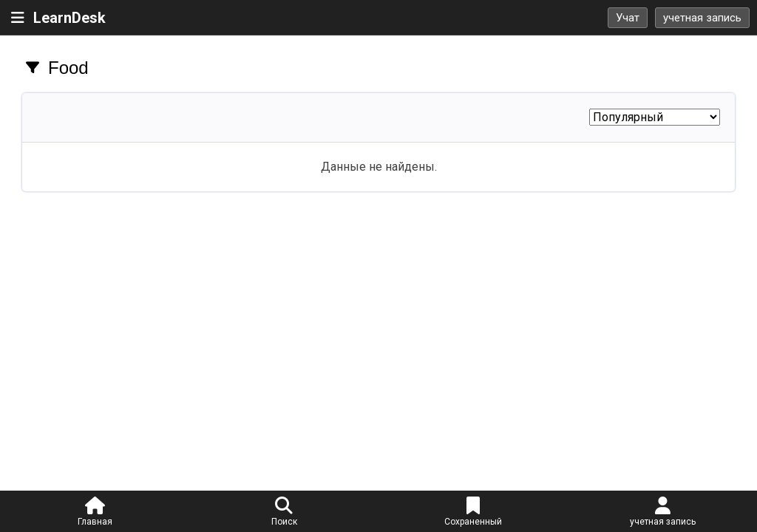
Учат (628, 18)
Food (68, 68)
